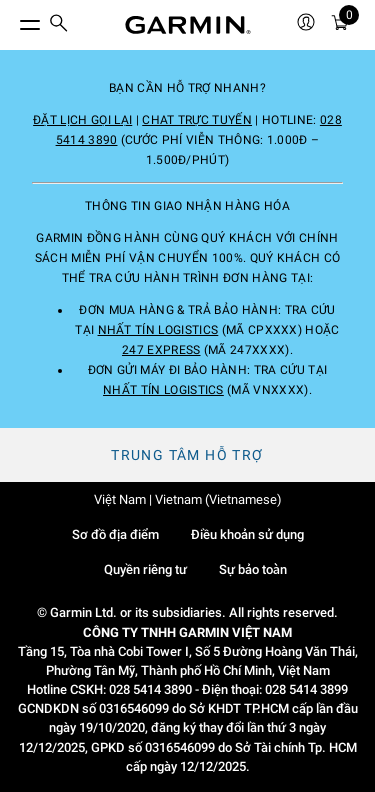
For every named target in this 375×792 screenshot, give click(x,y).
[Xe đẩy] (340, 25)
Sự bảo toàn (253, 569)
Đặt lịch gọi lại (82, 120)
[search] (59, 25)
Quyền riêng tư (145, 569)
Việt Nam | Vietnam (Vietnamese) (188, 499)
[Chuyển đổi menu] (12, 20)
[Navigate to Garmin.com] (188, 25)
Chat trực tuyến (197, 120)
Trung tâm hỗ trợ (187, 455)
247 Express (161, 350)
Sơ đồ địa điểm (115, 534)
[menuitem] (59, 25)
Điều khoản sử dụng (247, 534)
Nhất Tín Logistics (158, 330)
